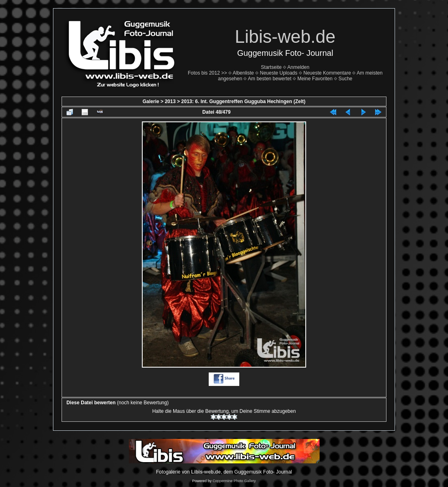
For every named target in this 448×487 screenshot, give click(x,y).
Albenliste (243, 73)
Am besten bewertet (270, 79)
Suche (345, 79)
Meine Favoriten (315, 79)
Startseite (271, 67)
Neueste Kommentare (327, 73)
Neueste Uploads (278, 73)
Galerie (151, 101)
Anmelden (298, 67)
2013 (170, 101)
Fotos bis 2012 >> (207, 73)
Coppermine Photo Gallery (234, 481)
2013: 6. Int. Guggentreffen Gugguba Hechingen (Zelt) (244, 101)
